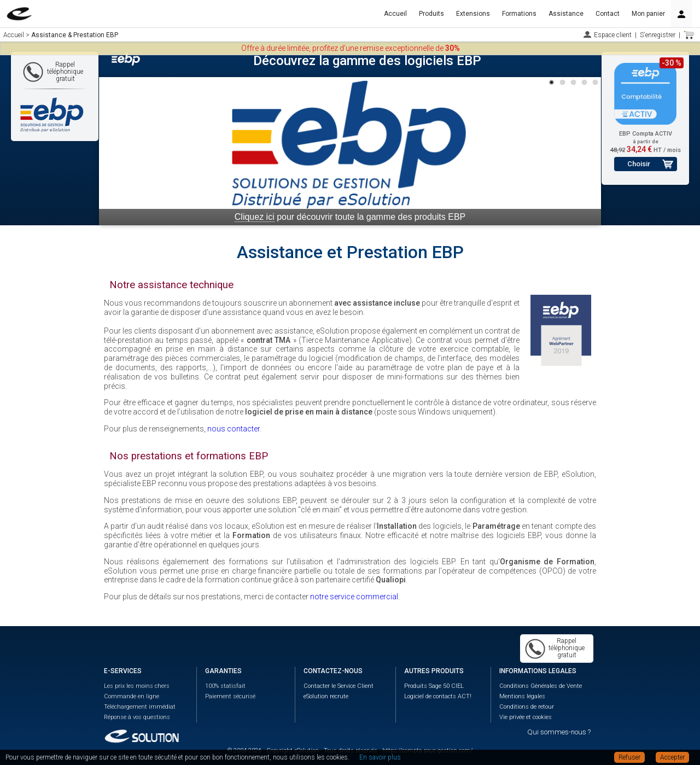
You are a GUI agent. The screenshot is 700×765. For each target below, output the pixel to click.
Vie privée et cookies (526, 717)
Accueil (395, 14)
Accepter (672, 757)
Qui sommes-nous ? (559, 732)
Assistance (566, 14)
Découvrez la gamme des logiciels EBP (367, 61)
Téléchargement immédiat (140, 707)
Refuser (629, 757)
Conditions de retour (527, 707)
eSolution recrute (326, 696)
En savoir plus (380, 757)
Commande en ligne (132, 696)
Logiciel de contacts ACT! (438, 696)
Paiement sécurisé (230, 696)
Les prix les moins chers (137, 686)
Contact (608, 14)
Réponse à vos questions (137, 717)
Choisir (639, 164)
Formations (519, 14)
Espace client (613, 35)
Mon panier (648, 14)
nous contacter (234, 429)
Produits (431, 14)
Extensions (473, 14)
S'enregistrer (658, 35)
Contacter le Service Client (339, 686)
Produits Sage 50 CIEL (434, 686)
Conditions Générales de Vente (541, 686)
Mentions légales (522, 696)
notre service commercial (354, 597)
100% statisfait (225, 686)
